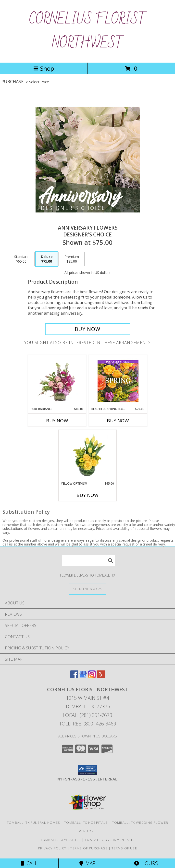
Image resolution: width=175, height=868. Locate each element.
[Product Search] (88, 561)
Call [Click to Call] (29, 863)
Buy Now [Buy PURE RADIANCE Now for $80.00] (57, 421)
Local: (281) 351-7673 (87, 715)
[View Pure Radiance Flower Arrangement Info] (57, 381)
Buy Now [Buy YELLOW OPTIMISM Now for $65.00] (87, 495)
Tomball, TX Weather (61, 840)
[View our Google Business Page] (83, 677)
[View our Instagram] (92, 677)
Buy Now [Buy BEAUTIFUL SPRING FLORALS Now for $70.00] (118, 421)
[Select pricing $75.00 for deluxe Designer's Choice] (47, 259)
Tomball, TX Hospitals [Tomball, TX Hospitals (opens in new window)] (86, 823)
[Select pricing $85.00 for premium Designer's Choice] (72, 259)
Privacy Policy (52, 848)
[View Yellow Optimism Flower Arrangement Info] (88, 456)
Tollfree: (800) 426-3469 (88, 724)
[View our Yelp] (101, 677)
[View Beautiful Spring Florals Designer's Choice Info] (118, 381)
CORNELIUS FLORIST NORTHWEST (87, 31)
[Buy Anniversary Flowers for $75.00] (88, 329)
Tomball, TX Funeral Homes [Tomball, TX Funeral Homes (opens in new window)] (34, 823)
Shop (44, 68)
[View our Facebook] (74, 677)
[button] (88, 770)
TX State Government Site (110, 840)
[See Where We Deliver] (87, 589)
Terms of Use (124, 848)
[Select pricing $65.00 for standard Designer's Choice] (21, 259)
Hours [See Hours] (146, 863)
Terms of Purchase (89, 848)
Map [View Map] (87, 863)
